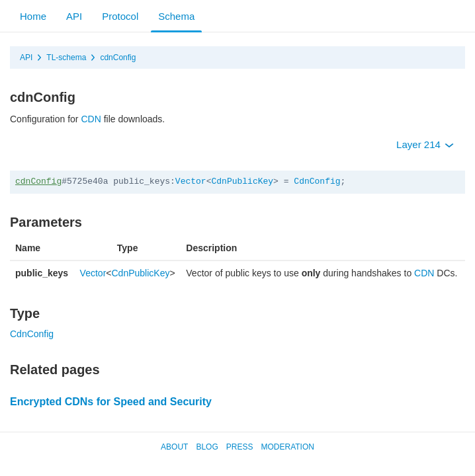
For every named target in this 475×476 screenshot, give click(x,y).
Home (33, 16)
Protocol (120, 16)
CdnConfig (317, 181)
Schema (176, 16)
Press (240, 447)
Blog (207, 447)
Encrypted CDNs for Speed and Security (111, 402)
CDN (91, 119)
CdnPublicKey (242, 181)
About (174, 447)
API (74, 16)
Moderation (287, 447)
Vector (191, 181)
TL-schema (66, 58)
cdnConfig (118, 58)
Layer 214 (425, 144)
